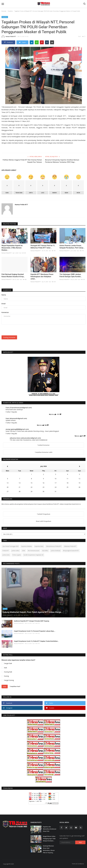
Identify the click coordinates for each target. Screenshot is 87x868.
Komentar (7, 290)
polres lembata (56, 551)
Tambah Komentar (43, 445)
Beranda (4, 11)
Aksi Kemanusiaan (34, 551)
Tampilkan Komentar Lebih (44, 452)
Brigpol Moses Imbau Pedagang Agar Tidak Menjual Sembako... (49, 839)
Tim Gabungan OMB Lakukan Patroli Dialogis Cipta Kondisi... (71, 275)
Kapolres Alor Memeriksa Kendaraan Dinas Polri (50, 829)
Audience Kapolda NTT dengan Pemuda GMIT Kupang (31, 621)
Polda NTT (6, 551)
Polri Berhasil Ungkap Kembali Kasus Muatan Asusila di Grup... (13, 275)
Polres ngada (17, 555)
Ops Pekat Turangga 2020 (10, 546)
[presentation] (17, 330)
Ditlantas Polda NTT (70, 546)
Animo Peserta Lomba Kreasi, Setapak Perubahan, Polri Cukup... (72, 247)
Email (4, 304)
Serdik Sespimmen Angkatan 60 (33, 555)
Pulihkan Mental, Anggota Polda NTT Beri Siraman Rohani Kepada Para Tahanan (22, 161)
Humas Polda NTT (9, 37)
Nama (4, 295)
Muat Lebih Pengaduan (44, 521)
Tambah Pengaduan (44, 514)
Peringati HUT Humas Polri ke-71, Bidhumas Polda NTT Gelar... (43, 247)
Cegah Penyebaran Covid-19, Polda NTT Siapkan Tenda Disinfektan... (36, 641)
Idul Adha (45, 551)
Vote (5, 687)
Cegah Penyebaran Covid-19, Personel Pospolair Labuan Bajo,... (35, 631)
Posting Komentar (9, 337)
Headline (10, 11)
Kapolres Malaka (27, 546)
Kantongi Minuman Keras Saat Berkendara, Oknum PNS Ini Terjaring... (49, 849)
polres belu (6, 555)
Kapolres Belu (39, 546)
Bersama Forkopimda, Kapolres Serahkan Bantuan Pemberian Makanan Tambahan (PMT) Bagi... (62, 161)
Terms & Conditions (78, 864)
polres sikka (15, 551)
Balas (52, 414)
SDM (24, 551)
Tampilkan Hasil (15, 686)
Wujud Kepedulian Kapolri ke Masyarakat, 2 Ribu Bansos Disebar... (12, 248)
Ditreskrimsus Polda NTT (54, 546)
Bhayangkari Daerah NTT (71, 551)
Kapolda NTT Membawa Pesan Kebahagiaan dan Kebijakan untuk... (42, 277)
